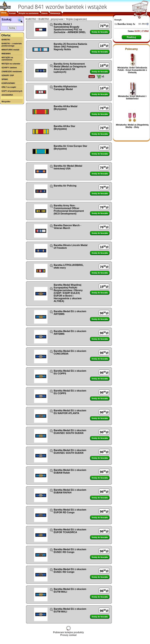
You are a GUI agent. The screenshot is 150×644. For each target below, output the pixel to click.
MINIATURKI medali (10, 50)
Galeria (44, 13)
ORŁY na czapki (9, 87)
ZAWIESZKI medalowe (12, 71)
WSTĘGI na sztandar (11, 64)
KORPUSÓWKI (8, 83)
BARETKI (6, 40)
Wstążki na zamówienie (29, 13)
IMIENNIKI (6, 54)
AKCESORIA (7, 95)
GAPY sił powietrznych (12, 91)
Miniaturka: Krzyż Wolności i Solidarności (132, 98)
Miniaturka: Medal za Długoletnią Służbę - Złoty (132, 126)
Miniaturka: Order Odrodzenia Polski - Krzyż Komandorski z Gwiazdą (132, 70)
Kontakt (12, 13)
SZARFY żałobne (9, 68)
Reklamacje (55, 13)
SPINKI (5, 79)
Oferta (4, 13)
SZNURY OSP (8, 75)
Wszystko (6, 102)
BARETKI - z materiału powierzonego (12, 45)
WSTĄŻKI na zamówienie (7, 59)
